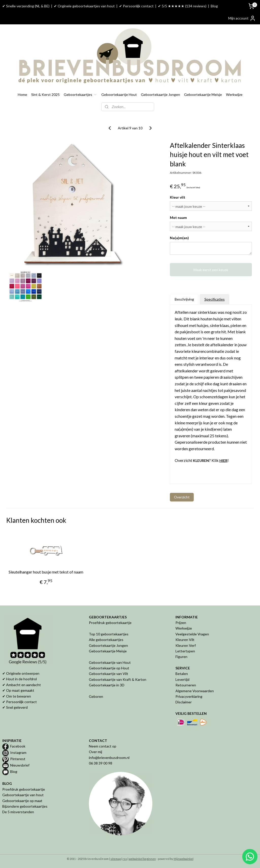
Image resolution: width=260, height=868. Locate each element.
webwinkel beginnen (142, 859)
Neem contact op (103, 746)
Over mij (95, 752)
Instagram (18, 752)
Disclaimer (184, 702)
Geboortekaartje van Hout (110, 662)
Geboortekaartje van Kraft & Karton (118, 679)
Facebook (18, 746)
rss (125, 859)
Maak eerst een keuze (211, 270)
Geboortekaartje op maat (22, 801)
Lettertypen (185, 651)
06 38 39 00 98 (101, 763)
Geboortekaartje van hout (23, 795)
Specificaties (215, 299)
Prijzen (181, 623)
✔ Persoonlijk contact (136, 6)
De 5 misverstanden (18, 812)
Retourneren (186, 685)
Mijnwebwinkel (184, 859)
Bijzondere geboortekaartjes (25, 806)
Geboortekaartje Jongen (160, 94)
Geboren (96, 696)
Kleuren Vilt (185, 640)
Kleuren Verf (186, 645)
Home (22, 94)
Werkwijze (234, 94)
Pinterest (18, 759)
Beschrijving (184, 299)
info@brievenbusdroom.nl (109, 758)
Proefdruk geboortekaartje (110, 623)
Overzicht (182, 497)
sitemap (116, 859)
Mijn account (242, 18)
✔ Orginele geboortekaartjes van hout (84, 6)
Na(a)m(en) (179, 238)
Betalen (182, 674)
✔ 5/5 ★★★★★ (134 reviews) (182, 6)
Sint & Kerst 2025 (45, 94)
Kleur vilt (178, 197)
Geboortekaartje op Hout (109, 668)
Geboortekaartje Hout (119, 94)
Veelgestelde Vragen (192, 634)
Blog (214, 6)
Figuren (181, 657)
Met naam (178, 218)
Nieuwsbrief (20, 765)
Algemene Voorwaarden (195, 691)
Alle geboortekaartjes (106, 640)
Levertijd (182, 679)
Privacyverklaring (189, 696)
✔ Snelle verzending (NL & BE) (26, 6)
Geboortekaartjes (80, 94)
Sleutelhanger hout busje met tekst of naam (46, 572)
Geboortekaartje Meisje (203, 94)
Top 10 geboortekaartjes (109, 634)
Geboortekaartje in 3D (107, 685)
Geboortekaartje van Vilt (109, 674)
